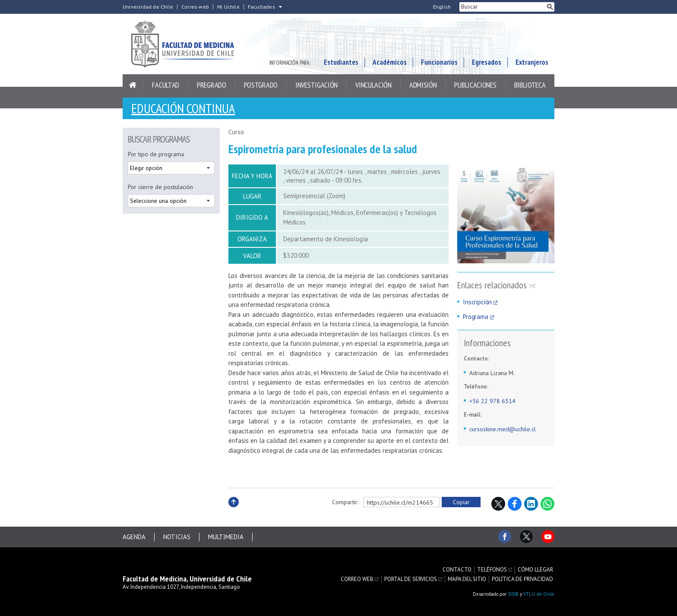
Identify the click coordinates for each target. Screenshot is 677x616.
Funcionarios (439, 62)
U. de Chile (543, 594)
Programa (476, 317)
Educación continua (183, 108)
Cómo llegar (535, 570)
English (442, 7)
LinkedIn (531, 504)
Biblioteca (530, 85)
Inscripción (477, 302)
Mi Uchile (228, 7)
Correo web (195, 7)
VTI (527, 594)
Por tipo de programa (156, 154)
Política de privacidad (522, 579)
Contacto (457, 570)
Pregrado (212, 85)
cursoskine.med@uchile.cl (503, 429)
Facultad (166, 85)
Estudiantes (341, 62)
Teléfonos (492, 570)
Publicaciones (475, 85)
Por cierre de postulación (160, 187)
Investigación (316, 85)
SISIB (513, 594)
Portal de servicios (411, 579)
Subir (234, 511)
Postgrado (261, 85)
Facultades (261, 7)
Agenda (134, 537)
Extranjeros (532, 62)
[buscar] (503, 7)
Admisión (423, 85)
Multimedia (226, 537)
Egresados (487, 62)
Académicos (390, 62)
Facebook (515, 504)
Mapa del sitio (467, 579)
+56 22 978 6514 (492, 401)
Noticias (177, 537)
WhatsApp (547, 504)
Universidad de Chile (148, 7)
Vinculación (373, 85)
